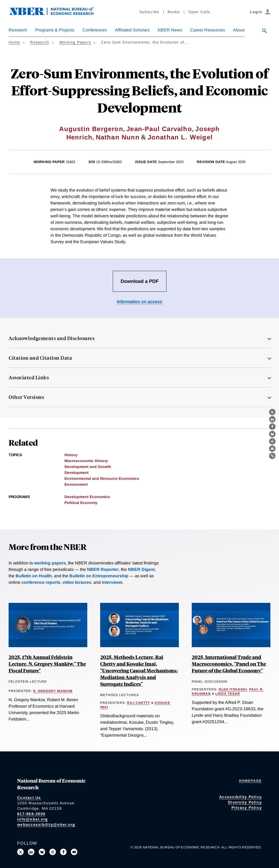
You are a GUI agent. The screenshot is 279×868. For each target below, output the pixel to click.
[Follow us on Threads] (53, 852)
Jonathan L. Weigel (180, 137)
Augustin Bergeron (91, 129)
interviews (112, 582)
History (71, 455)
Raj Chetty (139, 703)
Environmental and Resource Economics (102, 478)
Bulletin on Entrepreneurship (99, 576)
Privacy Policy (247, 808)
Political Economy (81, 503)
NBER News (170, 30)
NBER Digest (141, 569)
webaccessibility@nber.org (46, 824)
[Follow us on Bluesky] (42, 852)
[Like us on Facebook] (63, 852)
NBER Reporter (103, 569)
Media (174, 12)
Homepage (250, 781)
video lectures (77, 582)
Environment (76, 484)
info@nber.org (32, 819)
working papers (50, 563)
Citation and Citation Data (40, 358)
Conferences (95, 30)
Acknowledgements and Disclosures (52, 338)
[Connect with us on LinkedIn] (31, 852)
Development (77, 473)
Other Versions (26, 397)
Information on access (139, 302)
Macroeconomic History (86, 461)
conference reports (41, 582)
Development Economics (87, 497)
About (239, 30)
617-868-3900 (31, 814)
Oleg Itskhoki (233, 689)
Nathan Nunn (118, 137)
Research (18, 30)
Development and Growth (88, 467)
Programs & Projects (55, 30)
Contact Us (29, 798)
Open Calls (199, 12)
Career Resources (208, 30)
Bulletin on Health (34, 576)
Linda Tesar (228, 694)
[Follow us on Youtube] (74, 852)
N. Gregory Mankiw (53, 691)
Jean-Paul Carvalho (159, 129)
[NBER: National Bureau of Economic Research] (56, 14)
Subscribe (149, 12)
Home (14, 42)
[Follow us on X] (20, 852)
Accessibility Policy (240, 797)
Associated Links (29, 377)
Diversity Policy (245, 802)
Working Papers (75, 42)
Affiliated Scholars (132, 30)
